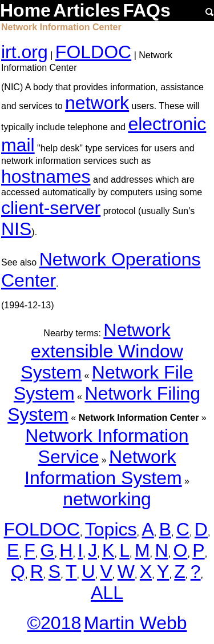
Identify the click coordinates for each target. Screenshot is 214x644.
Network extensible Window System (102, 351)
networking (107, 499)
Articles (86, 10)
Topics (111, 529)
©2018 (54, 623)
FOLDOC (93, 52)
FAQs (147, 10)
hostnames (46, 176)
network (97, 103)
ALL (107, 593)
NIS (16, 229)
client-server (51, 208)
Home (25, 10)
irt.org (25, 52)
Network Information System (103, 467)
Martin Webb (136, 623)
